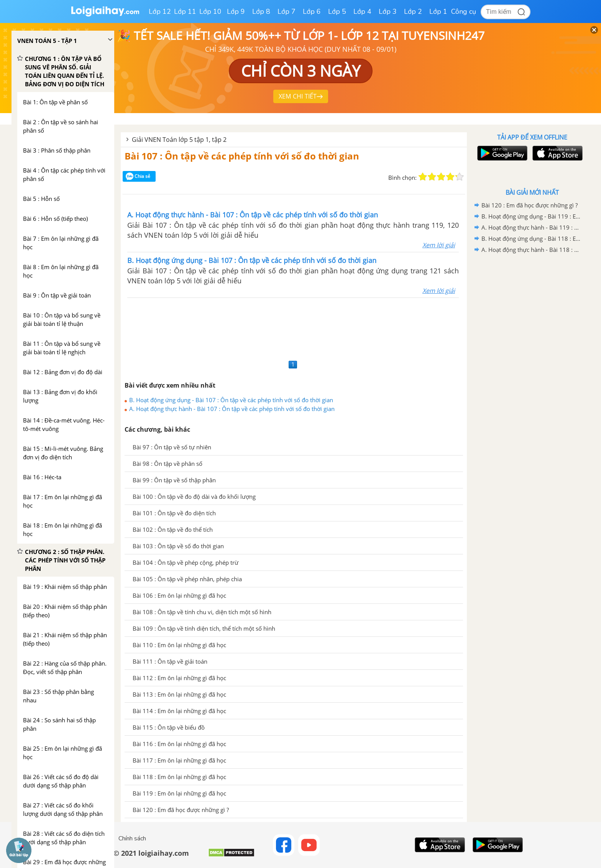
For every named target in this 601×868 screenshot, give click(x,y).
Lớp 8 (261, 12)
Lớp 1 (438, 12)
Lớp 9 (236, 12)
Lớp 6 (312, 12)
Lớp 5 (337, 12)
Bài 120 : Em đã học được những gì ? (530, 205)
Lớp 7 (287, 12)
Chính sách (132, 838)
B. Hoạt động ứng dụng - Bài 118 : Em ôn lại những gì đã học (531, 238)
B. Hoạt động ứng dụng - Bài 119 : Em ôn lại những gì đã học (531, 216)
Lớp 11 (185, 12)
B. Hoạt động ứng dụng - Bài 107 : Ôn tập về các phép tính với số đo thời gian (231, 400)
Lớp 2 (413, 12)
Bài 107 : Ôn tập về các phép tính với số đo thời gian (242, 156)
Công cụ (464, 12)
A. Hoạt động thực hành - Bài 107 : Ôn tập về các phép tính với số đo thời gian (232, 409)
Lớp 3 (388, 12)
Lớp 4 (362, 12)
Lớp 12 (160, 12)
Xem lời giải (439, 245)
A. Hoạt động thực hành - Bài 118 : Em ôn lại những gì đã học (531, 250)
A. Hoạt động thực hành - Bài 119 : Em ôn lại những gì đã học (531, 227)
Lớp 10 (210, 12)
